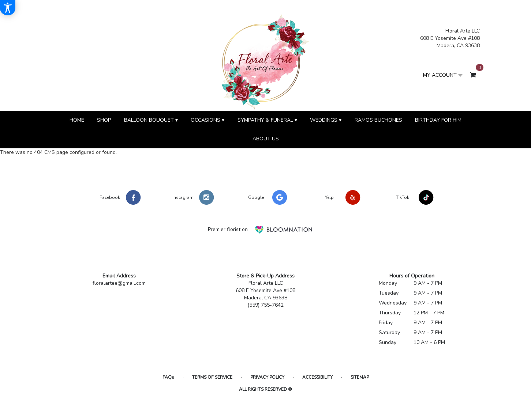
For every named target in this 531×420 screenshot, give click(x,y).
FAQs (168, 377)
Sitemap (360, 377)
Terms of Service (212, 377)
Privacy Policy (267, 377)
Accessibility (317, 377)
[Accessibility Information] (8, 8)
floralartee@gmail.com (119, 283)
